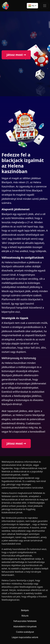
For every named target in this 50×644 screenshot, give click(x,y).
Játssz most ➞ (16, 55)
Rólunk (25, 616)
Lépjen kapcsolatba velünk (25, 637)
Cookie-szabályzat (25, 632)
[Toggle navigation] (45, 6)
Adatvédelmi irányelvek (25, 626)
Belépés (25, 610)
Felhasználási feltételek (25, 621)
